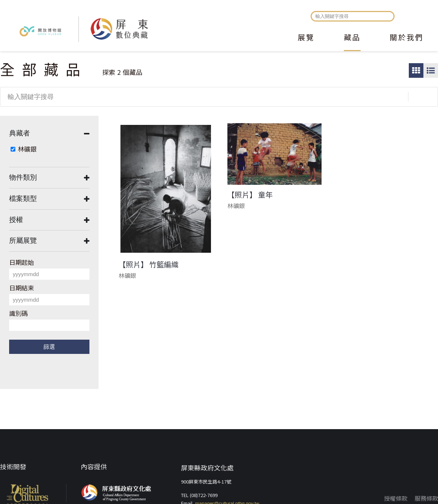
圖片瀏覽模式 (416, 70)
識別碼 (18, 313)
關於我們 (407, 38)
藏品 (352, 38)
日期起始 (22, 262)
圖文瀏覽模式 (431, 70)
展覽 (306, 38)
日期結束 (22, 288)
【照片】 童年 (250, 195)
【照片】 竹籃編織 (149, 264)
